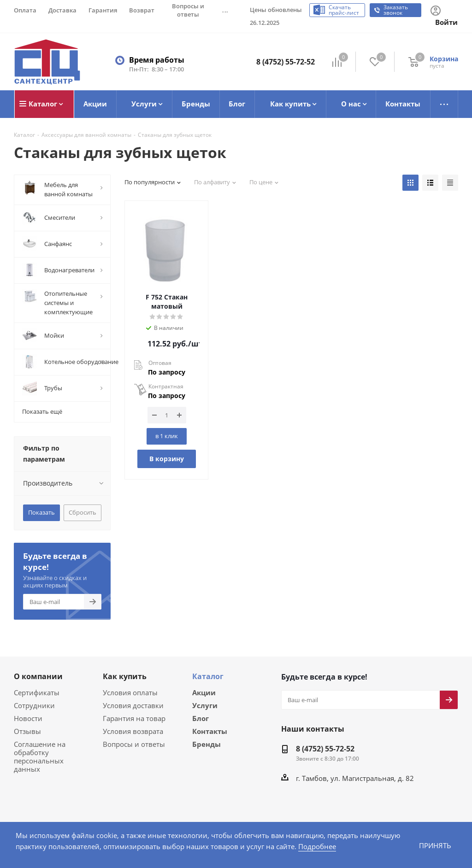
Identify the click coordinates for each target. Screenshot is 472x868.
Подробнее (298, 846)
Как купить (125, 676)
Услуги (205, 705)
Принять (435, 845)
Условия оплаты (129, 692)
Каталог (208, 676)
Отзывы (27, 730)
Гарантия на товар (132, 718)
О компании (38, 676)
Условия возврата (131, 730)
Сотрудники (32, 705)
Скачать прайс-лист (345, 10)
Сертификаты (36, 692)
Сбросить (82, 512)
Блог (201, 719)
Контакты (210, 732)
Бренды (206, 745)
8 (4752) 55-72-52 (286, 62)
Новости (27, 718)
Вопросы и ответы (132, 743)
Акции (204, 692)
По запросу (167, 372)
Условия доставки (131, 705)
